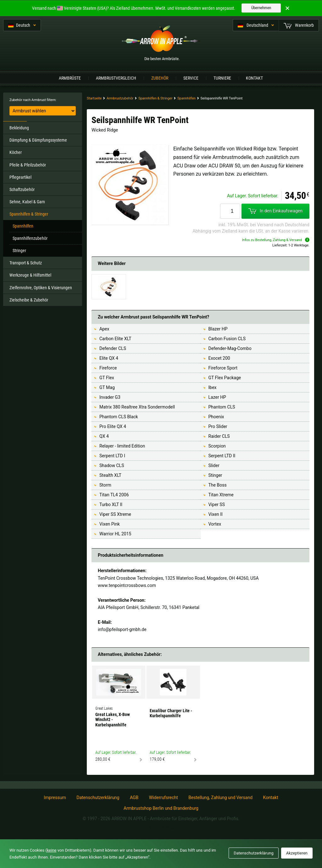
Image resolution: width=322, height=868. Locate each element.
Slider (214, 465)
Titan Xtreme (221, 495)
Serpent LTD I (112, 456)
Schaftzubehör (22, 189)
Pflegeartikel (20, 177)
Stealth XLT (110, 475)
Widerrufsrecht (164, 798)
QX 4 (104, 436)
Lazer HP (217, 397)
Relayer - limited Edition (122, 446)
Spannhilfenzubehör (30, 238)
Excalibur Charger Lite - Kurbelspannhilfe (171, 713)
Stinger (215, 475)
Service (191, 78)
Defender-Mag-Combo (230, 348)
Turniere (222, 78)
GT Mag (107, 387)
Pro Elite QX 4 (113, 426)
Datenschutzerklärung (98, 798)
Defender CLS (113, 348)
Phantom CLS (222, 407)
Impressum (55, 798)
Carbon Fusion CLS (227, 339)
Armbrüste (70, 78)
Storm (105, 485)
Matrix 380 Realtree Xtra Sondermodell (137, 407)
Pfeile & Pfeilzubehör (28, 165)
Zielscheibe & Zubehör (29, 300)
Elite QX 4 (109, 358)
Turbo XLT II (111, 504)
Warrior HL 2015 (115, 534)
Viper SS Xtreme (115, 514)
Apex (104, 329)
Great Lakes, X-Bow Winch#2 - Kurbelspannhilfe (113, 720)
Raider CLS (219, 436)
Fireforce (108, 368)
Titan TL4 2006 (114, 495)
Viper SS (217, 504)
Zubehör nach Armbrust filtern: (33, 100)
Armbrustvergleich (116, 78)
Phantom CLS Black (119, 417)
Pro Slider (218, 426)
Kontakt (254, 78)
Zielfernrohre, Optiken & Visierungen (41, 288)
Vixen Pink (110, 524)
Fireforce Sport (223, 368)
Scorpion (217, 446)
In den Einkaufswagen (275, 211)
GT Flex (107, 378)
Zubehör (160, 78)
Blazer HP (218, 329)
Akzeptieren (297, 853)
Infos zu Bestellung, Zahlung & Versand (276, 240)
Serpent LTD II (222, 456)
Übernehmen (261, 8)
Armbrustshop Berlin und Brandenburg (161, 808)
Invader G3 (110, 397)
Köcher (16, 152)
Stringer (19, 251)
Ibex (213, 387)
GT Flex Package (225, 378)
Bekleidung (19, 128)
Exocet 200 (219, 358)
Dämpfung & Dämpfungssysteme (38, 140)
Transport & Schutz (26, 263)
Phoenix (216, 417)
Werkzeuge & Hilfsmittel (30, 275)
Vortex (215, 524)
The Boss (218, 485)
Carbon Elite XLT (115, 339)
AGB (134, 798)
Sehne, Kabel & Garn (27, 202)
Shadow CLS (112, 465)
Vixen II (216, 514)
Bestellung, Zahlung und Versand (220, 798)
